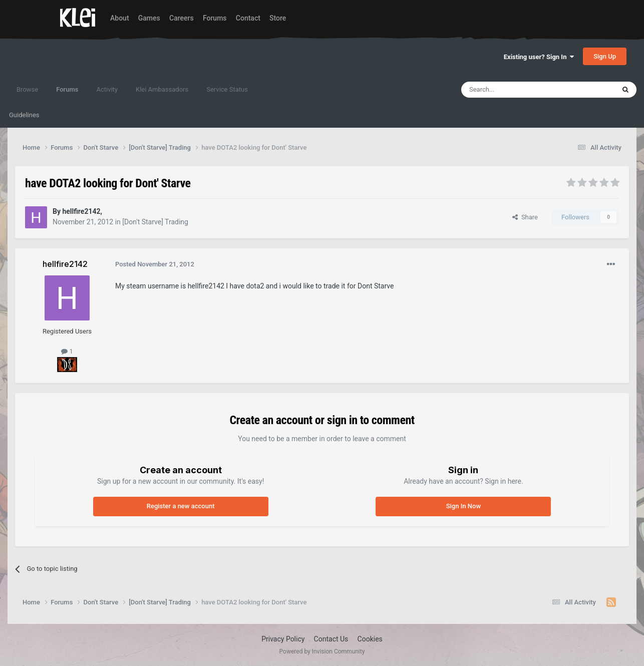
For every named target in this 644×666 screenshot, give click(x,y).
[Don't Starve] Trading (155, 222)
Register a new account (181, 506)
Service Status (227, 89)
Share (525, 217)
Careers (182, 18)
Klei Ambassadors (162, 89)
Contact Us (331, 639)
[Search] (514, 90)
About (120, 18)
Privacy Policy (283, 639)
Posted (155, 264)
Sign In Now (463, 506)
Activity (107, 89)
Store (278, 18)
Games (149, 18)
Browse (27, 89)
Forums (215, 18)
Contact (248, 18)
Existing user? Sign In (539, 57)
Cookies (370, 639)
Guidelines (24, 115)
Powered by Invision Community (322, 651)
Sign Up (605, 56)
